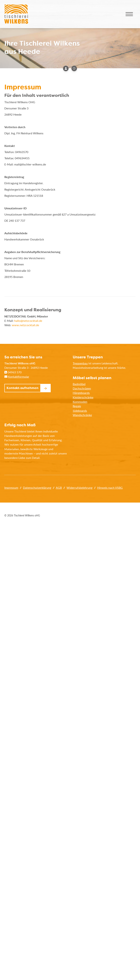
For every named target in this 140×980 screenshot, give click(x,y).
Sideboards (80, 411)
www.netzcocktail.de (25, 325)
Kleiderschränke (83, 397)
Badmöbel (79, 384)
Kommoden (80, 402)
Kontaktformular (19, 377)
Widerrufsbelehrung (79, 488)
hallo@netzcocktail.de (28, 321)
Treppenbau (80, 363)
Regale (77, 406)
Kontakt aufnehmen (23, 388)
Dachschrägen (82, 388)
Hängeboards (81, 393)
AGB (59, 488)
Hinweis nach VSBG (110, 488)
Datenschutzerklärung (37, 488)
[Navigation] (129, 14)
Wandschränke (82, 415)
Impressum (11, 488)
